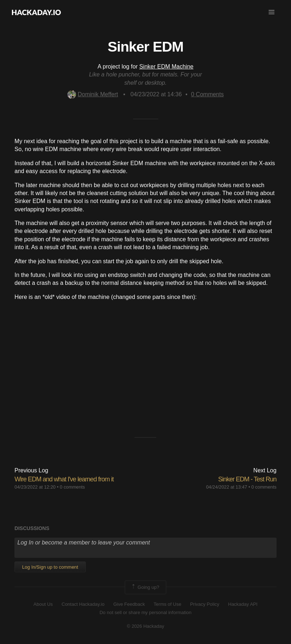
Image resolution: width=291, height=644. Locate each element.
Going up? (145, 587)
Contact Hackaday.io (83, 604)
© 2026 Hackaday (146, 626)
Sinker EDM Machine (166, 67)
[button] (272, 12)
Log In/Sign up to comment (50, 567)
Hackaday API (243, 604)
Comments (208, 94)
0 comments (72, 487)
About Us (43, 604)
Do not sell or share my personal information (145, 612)
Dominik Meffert (93, 94)
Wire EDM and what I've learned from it (64, 479)
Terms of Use (167, 604)
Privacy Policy (205, 604)
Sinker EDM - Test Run (247, 479)
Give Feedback (129, 604)
